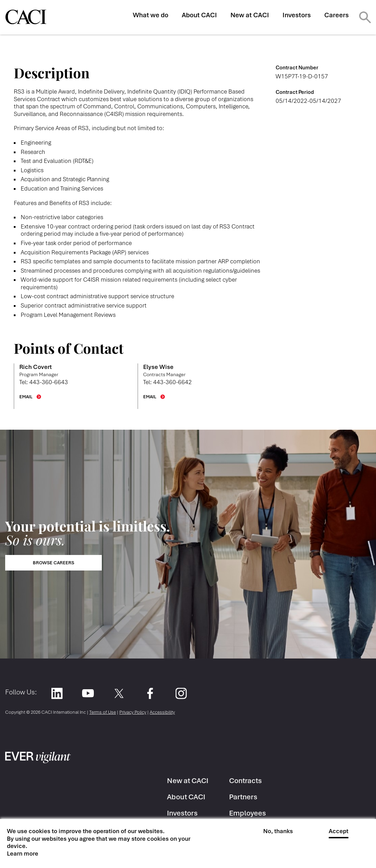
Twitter (119, 693)
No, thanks (278, 831)
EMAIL (26, 397)
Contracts (245, 781)
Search (365, 17)
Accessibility (162, 712)
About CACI (199, 15)
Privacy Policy (133, 712)
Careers (337, 15)
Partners (243, 797)
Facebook (150, 693)
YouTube (88, 693)
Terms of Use (103, 712)
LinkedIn (57, 693)
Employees (248, 813)
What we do (151, 15)
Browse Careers (53, 563)
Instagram (181, 693)
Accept (339, 831)
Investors (297, 15)
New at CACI (250, 15)
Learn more (23, 854)
